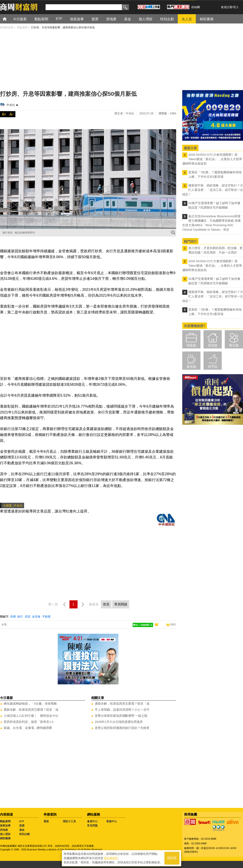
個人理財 (5, 834)
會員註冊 (227, 7)
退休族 (191, 367)
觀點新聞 (5, 821)
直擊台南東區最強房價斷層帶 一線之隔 (121, 716)
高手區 (213, 367)
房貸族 (213, 345)
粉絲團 (196, 7)
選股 (46, 821)
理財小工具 (69, 821)
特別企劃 (25, 834)
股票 (22, 826)
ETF (22, 821)
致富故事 (5, 826)
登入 (236, 7)
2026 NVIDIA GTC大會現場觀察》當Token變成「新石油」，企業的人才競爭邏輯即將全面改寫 (212, 159)
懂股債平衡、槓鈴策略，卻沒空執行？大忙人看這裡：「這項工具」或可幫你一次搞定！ (213, 190)
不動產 (46, 617)
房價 (13, 617)
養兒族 (234, 345)
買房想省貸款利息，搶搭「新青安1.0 (29, 722)
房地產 (4, 830)
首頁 (8, 19)
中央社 (11, 105)
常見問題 (92, 826)
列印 (173, 625)
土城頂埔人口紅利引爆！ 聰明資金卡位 (31, 716)
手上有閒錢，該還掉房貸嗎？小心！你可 (122, 710)
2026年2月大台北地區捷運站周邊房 (119, 722)
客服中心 (112, 821)
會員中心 (92, 821)
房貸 (28, 617)
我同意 (172, 858)
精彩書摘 (5, 838)
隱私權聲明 (111, 858)
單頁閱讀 (121, 604)
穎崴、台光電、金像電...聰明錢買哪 (28, 728)
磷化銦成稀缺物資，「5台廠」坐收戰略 (30, 703)
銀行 (20, 617)
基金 (22, 830)
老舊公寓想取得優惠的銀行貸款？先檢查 (122, 728)
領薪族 (191, 345)
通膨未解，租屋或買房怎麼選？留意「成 (31, 710)
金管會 (36, 617)
